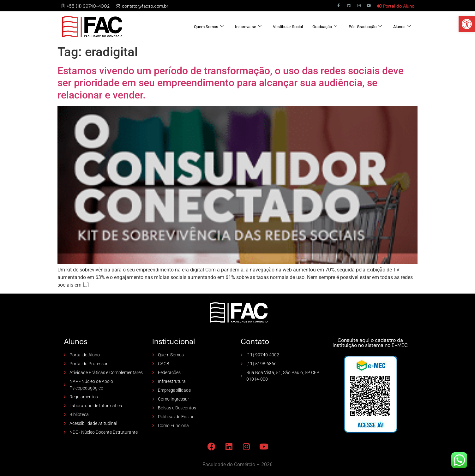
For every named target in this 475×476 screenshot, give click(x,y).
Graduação (325, 27)
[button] (467, 24)
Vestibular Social (288, 27)
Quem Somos (209, 27)
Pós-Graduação (365, 27)
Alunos (402, 27)
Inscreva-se (248, 27)
